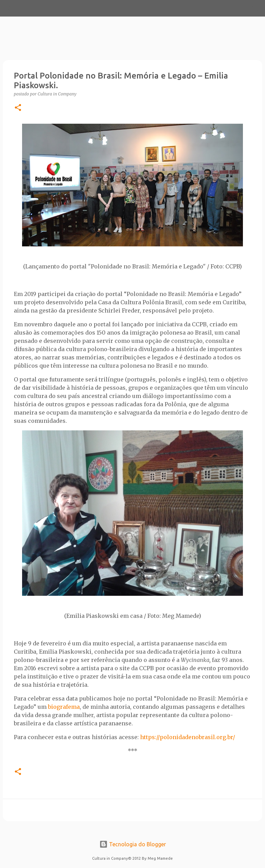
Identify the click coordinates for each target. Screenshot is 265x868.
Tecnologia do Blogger (133, 844)
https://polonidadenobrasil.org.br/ (188, 737)
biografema (64, 707)
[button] (18, 108)
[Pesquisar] (29, 8)
